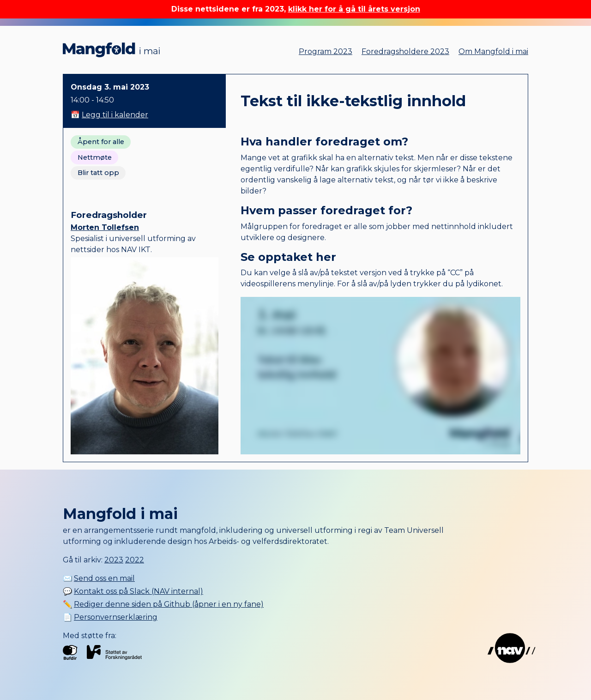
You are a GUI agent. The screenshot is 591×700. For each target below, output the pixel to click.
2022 (135, 560)
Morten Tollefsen (105, 227)
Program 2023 (326, 51)
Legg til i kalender (115, 115)
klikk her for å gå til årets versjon (354, 9)
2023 (114, 560)
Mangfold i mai (111, 50)
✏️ (163, 604)
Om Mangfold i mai (493, 51)
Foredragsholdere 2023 (405, 51)
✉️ (99, 578)
